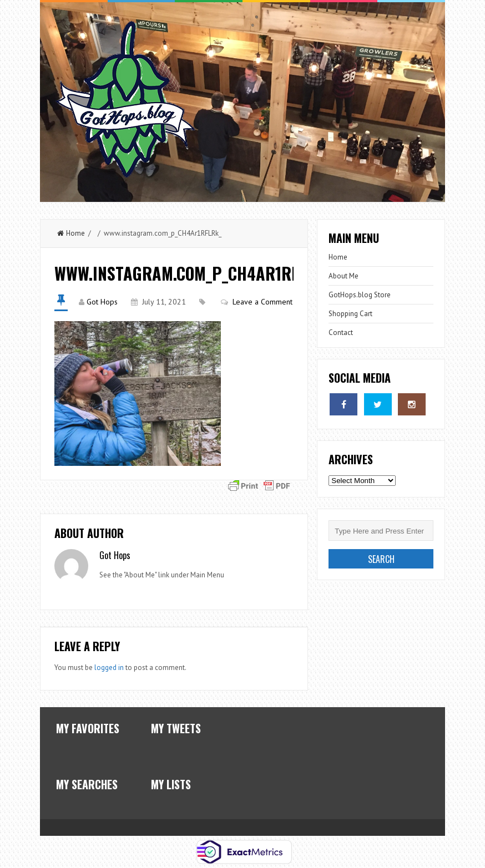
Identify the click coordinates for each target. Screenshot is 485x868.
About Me (343, 276)
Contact (341, 333)
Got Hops (102, 302)
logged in (109, 668)
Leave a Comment (262, 302)
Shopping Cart (350, 314)
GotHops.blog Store (360, 295)
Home (71, 233)
